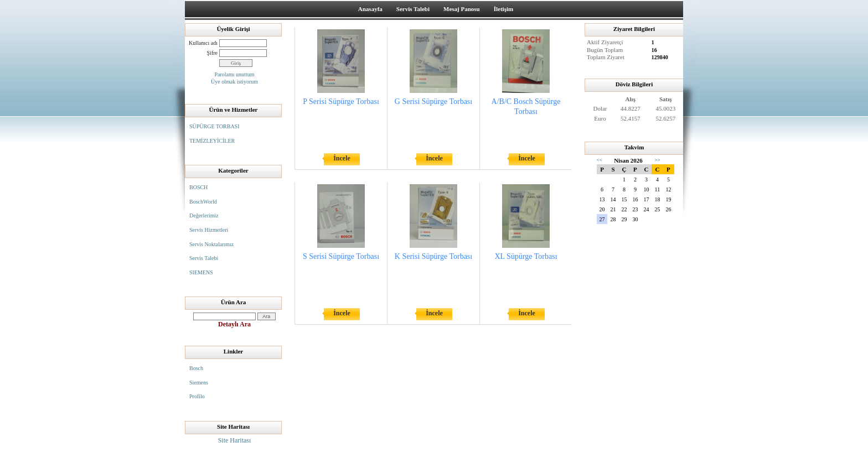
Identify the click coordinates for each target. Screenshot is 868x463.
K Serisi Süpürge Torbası (433, 256)
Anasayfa (370, 9)
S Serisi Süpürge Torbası (341, 256)
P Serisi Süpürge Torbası (341, 102)
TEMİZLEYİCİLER (212, 141)
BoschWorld (203, 202)
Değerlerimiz (204, 215)
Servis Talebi (413, 9)
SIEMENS (201, 272)
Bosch (196, 368)
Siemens (199, 383)
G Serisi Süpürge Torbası (433, 102)
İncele (342, 158)
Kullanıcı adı (203, 43)
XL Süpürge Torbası (526, 256)
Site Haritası (235, 440)
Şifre (212, 53)
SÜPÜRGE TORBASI (215, 126)
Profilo (197, 396)
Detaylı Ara (234, 324)
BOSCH (198, 187)
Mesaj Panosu (462, 9)
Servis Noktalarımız (211, 244)
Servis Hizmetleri (209, 230)
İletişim (503, 9)
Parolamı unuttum (235, 74)
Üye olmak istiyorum (234, 82)
